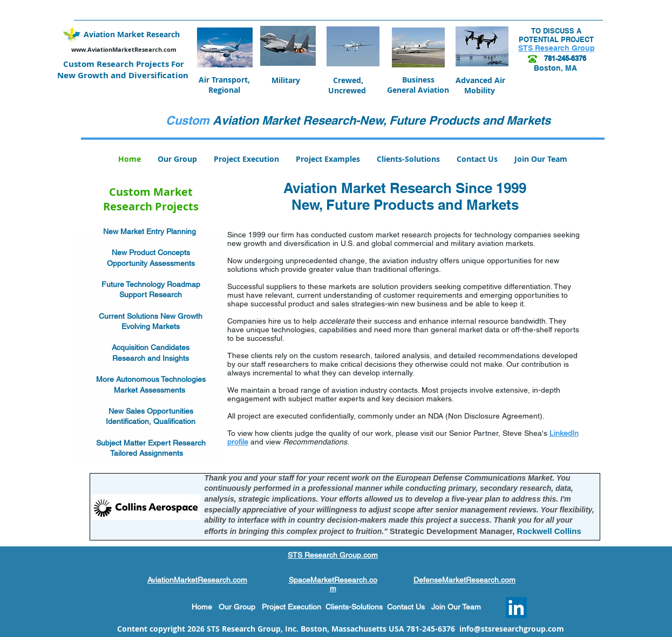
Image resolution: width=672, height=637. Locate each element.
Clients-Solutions (356, 607)
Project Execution (291, 607)
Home (202, 607)
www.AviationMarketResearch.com (124, 49)
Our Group (237, 607)
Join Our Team (456, 607)
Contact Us (409, 607)
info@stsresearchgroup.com (512, 629)
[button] (328, 159)
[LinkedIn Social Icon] (516, 608)
